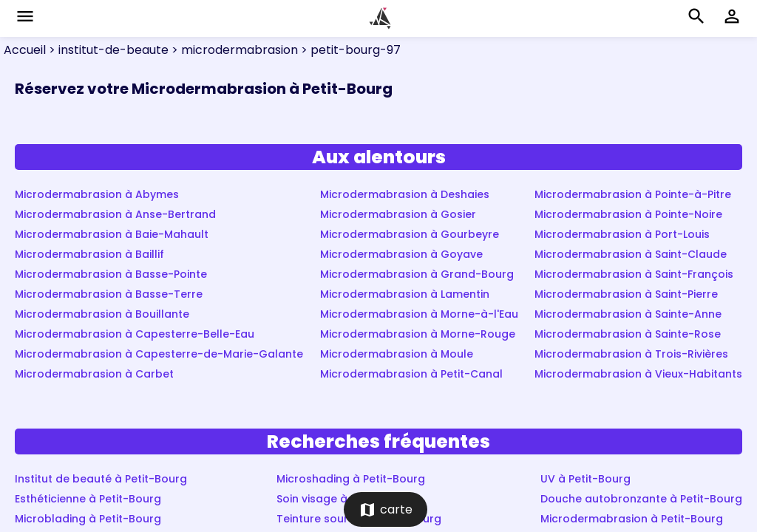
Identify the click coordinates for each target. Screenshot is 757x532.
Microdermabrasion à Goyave (401, 254)
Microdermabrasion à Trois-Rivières (631, 354)
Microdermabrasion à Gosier (398, 214)
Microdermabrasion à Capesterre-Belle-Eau (135, 334)
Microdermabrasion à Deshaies (405, 194)
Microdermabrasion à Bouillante (102, 314)
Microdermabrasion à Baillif (89, 254)
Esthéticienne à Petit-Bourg (88, 499)
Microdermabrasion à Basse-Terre (109, 294)
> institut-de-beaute (107, 50)
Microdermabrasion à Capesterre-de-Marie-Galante (159, 354)
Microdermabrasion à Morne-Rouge (418, 334)
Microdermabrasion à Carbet (94, 374)
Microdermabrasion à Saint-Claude (631, 254)
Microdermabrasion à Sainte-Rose (628, 334)
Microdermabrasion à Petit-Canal (411, 374)
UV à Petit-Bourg (585, 479)
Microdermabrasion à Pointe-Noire (628, 214)
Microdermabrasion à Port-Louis (622, 234)
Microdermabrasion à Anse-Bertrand (115, 214)
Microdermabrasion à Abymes (97, 194)
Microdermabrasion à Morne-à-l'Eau (419, 314)
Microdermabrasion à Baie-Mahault (112, 234)
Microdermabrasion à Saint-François (634, 274)
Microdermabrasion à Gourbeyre (410, 234)
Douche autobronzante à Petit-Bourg (641, 499)
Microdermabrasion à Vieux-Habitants (638, 374)
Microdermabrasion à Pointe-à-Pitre (633, 194)
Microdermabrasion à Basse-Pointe (111, 274)
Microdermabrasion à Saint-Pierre (626, 294)
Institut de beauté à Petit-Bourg (101, 479)
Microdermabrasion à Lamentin (405, 294)
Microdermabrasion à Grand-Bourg (417, 274)
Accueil (25, 50)
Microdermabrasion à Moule (397, 354)
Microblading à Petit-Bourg (88, 519)
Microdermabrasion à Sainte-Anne (628, 314)
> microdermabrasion (233, 50)
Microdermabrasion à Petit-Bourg (632, 519)
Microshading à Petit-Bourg (351, 479)
